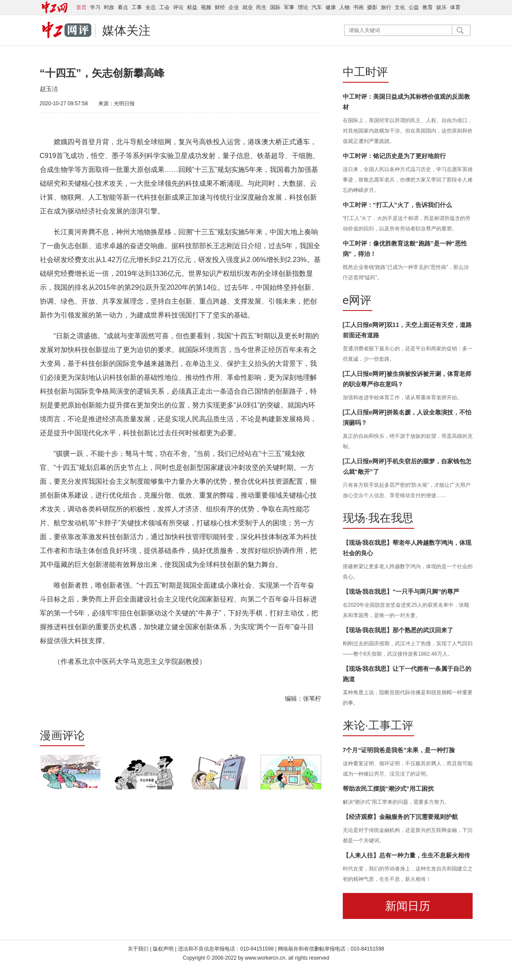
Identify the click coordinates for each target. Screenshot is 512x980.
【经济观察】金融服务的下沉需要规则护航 (400, 817)
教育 (428, 7)
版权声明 (164, 949)
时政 (109, 7)
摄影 (372, 7)
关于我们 (138, 949)
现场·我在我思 (378, 518)
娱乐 (441, 7)
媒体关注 (126, 31)
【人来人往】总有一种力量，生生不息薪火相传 (406, 855)
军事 (289, 7)
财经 (220, 7)
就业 (248, 7)
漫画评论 (62, 735)
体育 (455, 7)
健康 (331, 7)
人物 (345, 7)
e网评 (357, 300)
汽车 (317, 7)
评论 (178, 7)
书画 (358, 7)
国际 (275, 7)
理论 (303, 7)
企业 (234, 7)
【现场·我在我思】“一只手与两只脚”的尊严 (401, 592)
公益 (414, 7)
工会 (164, 7)
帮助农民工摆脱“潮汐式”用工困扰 (388, 789)
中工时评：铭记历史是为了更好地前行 (394, 156)
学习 (95, 7)
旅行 (386, 7)
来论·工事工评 (378, 725)
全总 (151, 7)
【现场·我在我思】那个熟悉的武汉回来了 (398, 630)
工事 (137, 7)
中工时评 (365, 72)
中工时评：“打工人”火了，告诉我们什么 (397, 205)
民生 (261, 7)
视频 (206, 7)
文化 (400, 7)
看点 (123, 7)
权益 (192, 7)
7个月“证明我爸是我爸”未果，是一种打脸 (399, 750)
